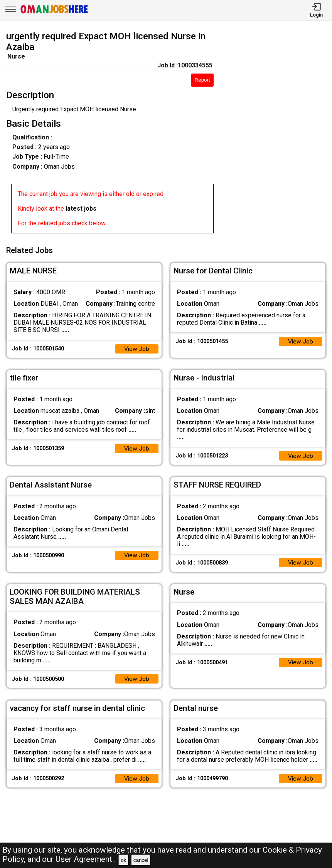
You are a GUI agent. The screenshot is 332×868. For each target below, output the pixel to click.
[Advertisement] (277, 134)
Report (202, 80)
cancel (141, 860)
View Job (137, 347)
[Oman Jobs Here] (54, 13)
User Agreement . (86, 859)
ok (123, 860)
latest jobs (81, 209)
